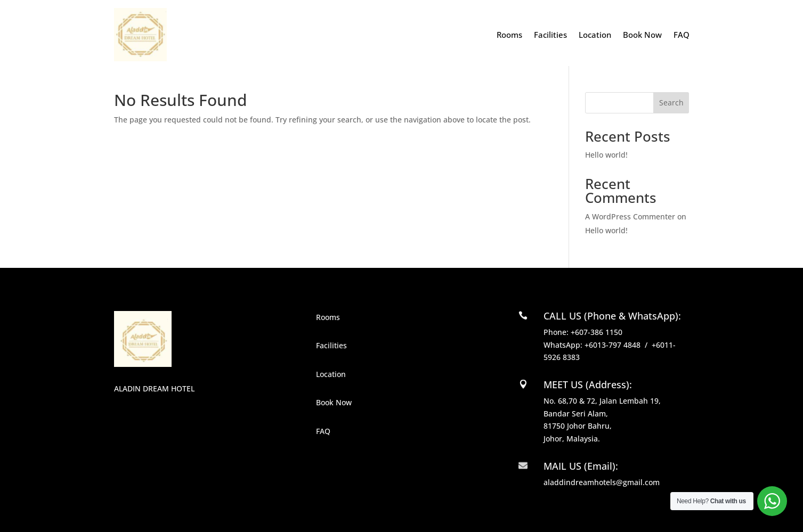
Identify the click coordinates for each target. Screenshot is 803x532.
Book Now (642, 35)
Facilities (550, 35)
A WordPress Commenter (630, 216)
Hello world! (606, 155)
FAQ (682, 35)
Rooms (509, 35)
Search (671, 103)
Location (595, 35)
